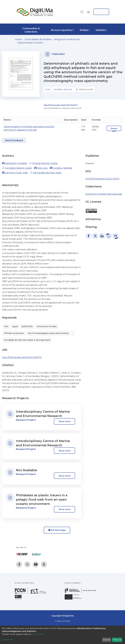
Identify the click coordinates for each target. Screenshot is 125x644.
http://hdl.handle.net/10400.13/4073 (61, 105)
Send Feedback (14, 140)
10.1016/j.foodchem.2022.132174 (102, 179)
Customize (7, 640)
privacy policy (38, 634)
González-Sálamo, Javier (19, 168)
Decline (107, 640)
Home (18, 39)
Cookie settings (63, 621)
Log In (100, 12)
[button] (89, 12)
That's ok (117, 640)
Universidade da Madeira (38, 39)
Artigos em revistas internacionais (68, 39)
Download (114, 130)
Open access (86, 89)
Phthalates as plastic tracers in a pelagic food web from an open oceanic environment (42, 500)
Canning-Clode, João (16, 173)
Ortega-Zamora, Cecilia (45, 163)
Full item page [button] (57, 530)
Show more (65, 421)
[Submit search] (82, 12)
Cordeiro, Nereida (62, 168)
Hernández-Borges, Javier (47, 173)
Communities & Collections (31, 30)
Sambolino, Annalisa (16, 163)
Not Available (26, 470)
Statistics (101, 30)
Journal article (63, 89)
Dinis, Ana (42, 168)
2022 (48, 89)
